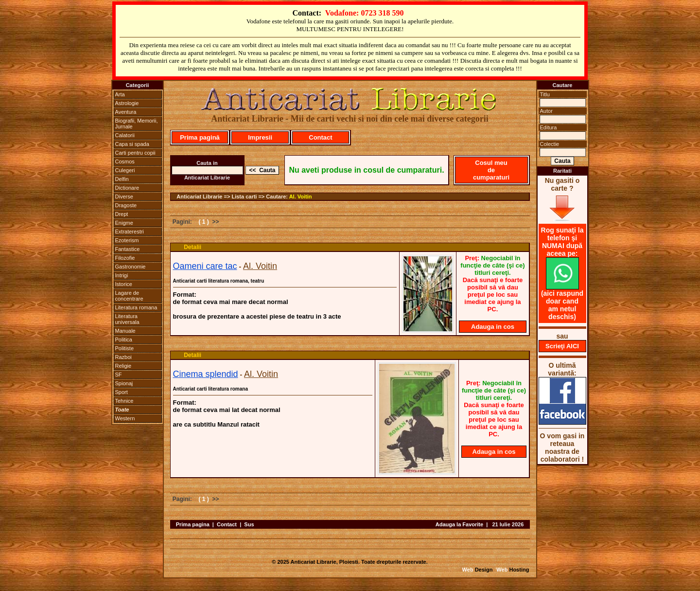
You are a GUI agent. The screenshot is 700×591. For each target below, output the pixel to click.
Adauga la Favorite (459, 524)
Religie (123, 366)
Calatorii (125, 135)
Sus (249, 524)
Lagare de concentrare (129, 296)
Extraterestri (130, 232)
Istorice (124, 284)
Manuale (125, 331)
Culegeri (125, 170)
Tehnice (124, 401)
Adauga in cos (493, 327)
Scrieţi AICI (562, 346)
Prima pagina (193, 524)
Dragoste (126, 205)
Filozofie (125, 258)
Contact (320, 137)
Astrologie (127, 103)
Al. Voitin (301, 197)
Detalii (192, 247)
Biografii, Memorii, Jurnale (137, 124)
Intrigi (122, 275)
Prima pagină (200, 137)
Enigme (124, 223)
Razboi (123, 357)
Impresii (260, 137)
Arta (120, 94)
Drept (122, 214)
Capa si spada (132, 144)
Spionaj (124, 383)
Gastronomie (131, 267)
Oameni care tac (205, 266)
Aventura (126, 112)
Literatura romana (136, 307)
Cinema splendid (206, 374)
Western (125, 418)
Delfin (122, 179)
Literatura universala (127, 319)
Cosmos (125, 161)
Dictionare (127, 188)
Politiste (125, 348)
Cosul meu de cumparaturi (491, 170)
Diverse (124, 197)
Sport (122, 392)
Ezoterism (127, 240)
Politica (124, 340)
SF (119, 375)
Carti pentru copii (135, 153)
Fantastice (128, 249)
